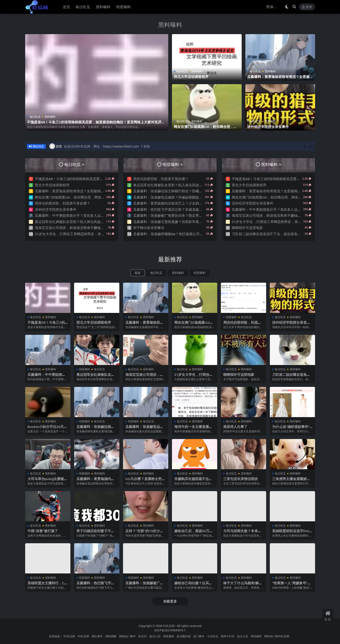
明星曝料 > (173, 164)
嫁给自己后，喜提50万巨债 (194, 533)
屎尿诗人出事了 (235, 427)
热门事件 (199, 636)
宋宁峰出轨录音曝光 (149, 228)
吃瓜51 (143, 636)
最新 (138, 273)
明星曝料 (200, 273)
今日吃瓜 (213, 636)
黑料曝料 (170, 25)
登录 (307, 7)
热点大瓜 (243, 636)
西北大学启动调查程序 (191, 77)
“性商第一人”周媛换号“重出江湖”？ (292, 585)
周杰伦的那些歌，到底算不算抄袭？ (63, 203)
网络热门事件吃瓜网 (277, 636)
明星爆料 (169, 636)
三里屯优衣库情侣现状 (241, 479)
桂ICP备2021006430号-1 (170, 630)
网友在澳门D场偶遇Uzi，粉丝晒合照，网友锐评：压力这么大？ (205, 129)
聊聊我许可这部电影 (247, 228)
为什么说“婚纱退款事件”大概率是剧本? (291, 429)
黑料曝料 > (271, 164)
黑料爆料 (256, 636)
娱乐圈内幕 (184, 636)
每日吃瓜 (35, 117)
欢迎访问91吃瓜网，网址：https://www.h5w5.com (101, 146)
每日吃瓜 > (74, 164)
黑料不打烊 (228, 636)
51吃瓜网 (69, 636)
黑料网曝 (111, 636)
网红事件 (97, 636)
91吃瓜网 (169, 626)
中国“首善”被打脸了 (43, 531)
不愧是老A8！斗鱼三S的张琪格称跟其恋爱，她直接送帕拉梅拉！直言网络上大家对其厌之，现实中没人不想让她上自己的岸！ (94, 124)
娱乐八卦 (155, 636)
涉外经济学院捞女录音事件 (268, 127)
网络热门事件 (127, 636)
